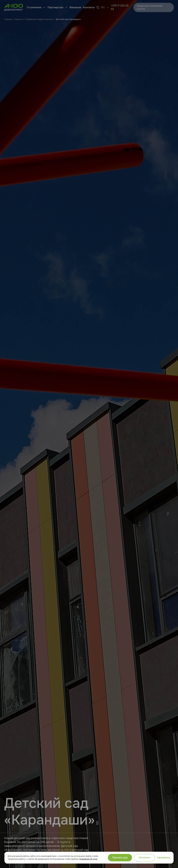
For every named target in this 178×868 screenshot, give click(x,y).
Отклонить (145, 857)
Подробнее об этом (88, 859)
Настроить (164, 858)
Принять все (120, 858)
